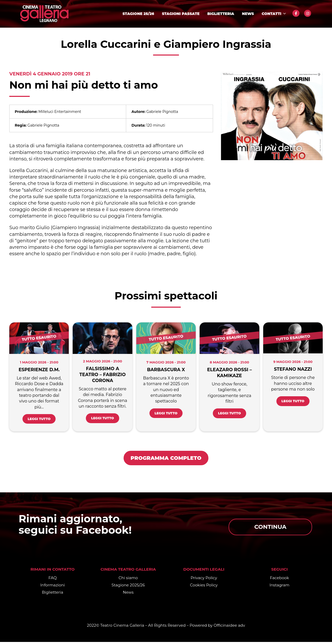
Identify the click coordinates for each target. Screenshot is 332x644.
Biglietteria (221, 14)
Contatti (271, 14)
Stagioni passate (181, 14)
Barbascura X (166, 370)
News (248, 14)
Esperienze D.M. (39, 370)
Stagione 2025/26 (128, 587)
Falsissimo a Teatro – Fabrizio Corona (103, 375)
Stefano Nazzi (293, 369)
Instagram (279, 587)
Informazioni (53, 587)
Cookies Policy (204, 587)
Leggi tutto (39, 420)
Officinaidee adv (229, 627)
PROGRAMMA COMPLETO (166, 460)
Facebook (279, 580)
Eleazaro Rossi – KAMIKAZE (230, 373)
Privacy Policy (204, 580)
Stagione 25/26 (138, 14)
